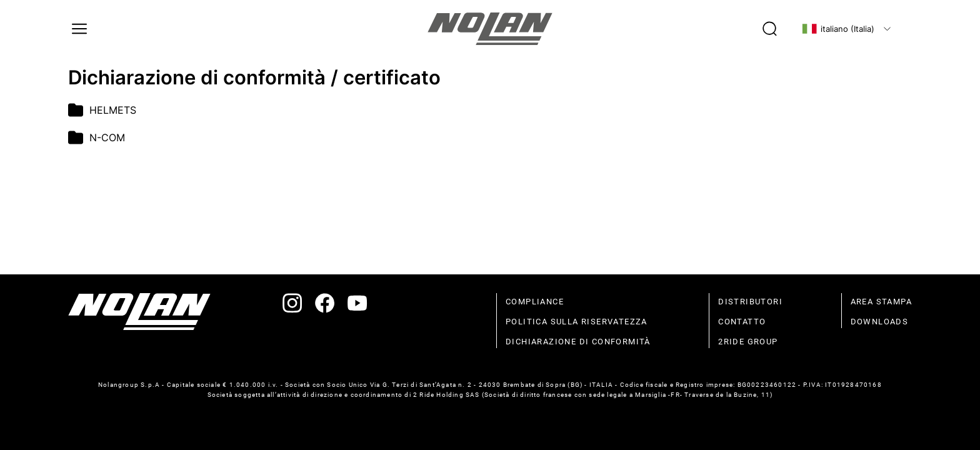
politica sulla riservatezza (577, 322)
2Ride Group (748, 342)
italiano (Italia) (838, 29)
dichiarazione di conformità (578, 342)
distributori (750, 302)
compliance (535, 302)
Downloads (880, 322)
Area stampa (881, 302)
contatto (742, 322)
